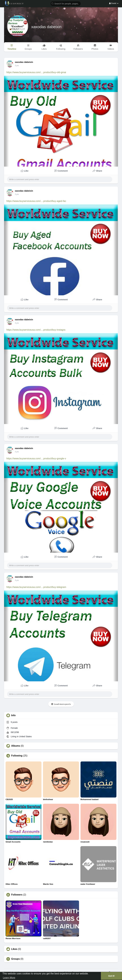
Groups (15, 959)
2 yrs (17, 66)
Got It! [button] (111, 976)
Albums (16, 746)
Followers (17, 895)
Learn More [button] (9, 978)
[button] (66, 3)
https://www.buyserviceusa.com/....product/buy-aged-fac (36, 201)
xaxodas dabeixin (46, 27)
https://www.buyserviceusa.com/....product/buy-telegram (36, 587)
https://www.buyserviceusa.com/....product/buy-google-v (36, 458)
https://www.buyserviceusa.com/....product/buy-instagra (36, 330)
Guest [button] (114, 3)
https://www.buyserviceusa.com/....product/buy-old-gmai (36, 72)
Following (17, 756)
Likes (14, 949)
